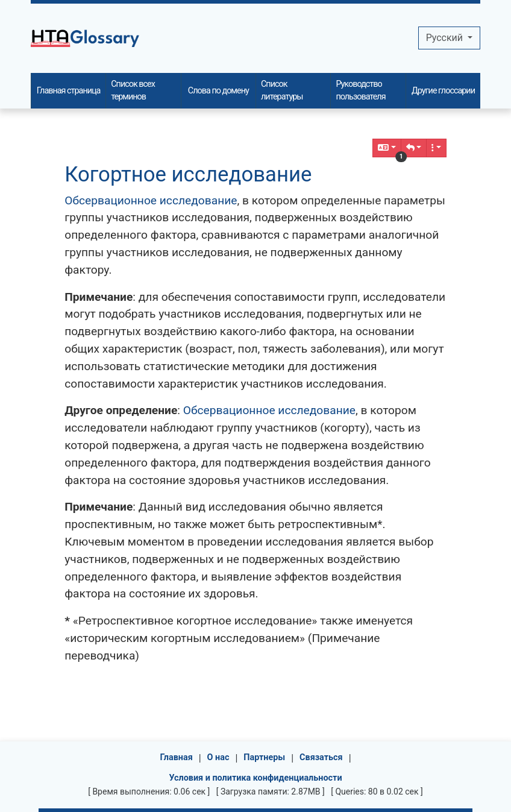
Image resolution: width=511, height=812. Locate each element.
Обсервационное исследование (151, 200)
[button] (414, 148)
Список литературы (282, 91)
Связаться (321, 757)
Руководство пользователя (360, 91)
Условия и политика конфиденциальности (255, 778)
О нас (218, 757)
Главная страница (69, 91)
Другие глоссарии (443, 91)
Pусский (446, 38)
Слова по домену (218, 91)
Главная (176, 757)
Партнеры (264, 757)
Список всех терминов (133, 91)
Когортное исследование (188, 174)
